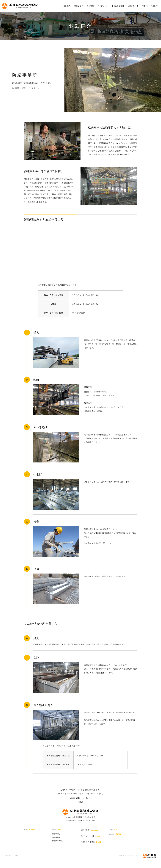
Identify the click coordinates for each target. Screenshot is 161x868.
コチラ (109, 543)
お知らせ (116, 838)
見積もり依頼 (91, 849)
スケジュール (103, 6)
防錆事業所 (56, 846)
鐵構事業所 (56, 843)
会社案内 (67, 6)
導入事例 (90, 6)
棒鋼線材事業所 (58, 850)
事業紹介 (60, 838)
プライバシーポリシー (12, 863)
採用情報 (26, 863)
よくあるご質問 (118, 6)
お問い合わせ (133, 6)
